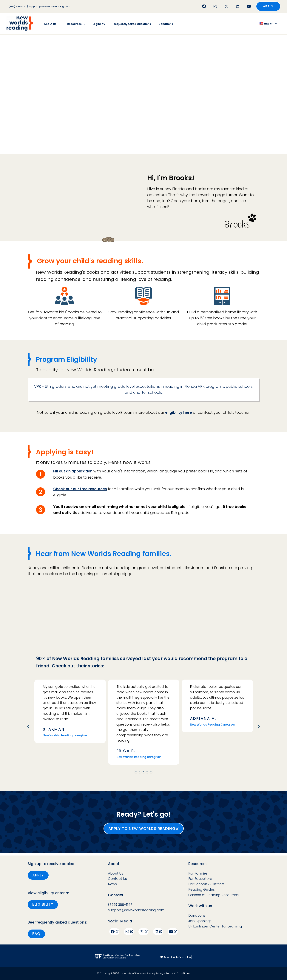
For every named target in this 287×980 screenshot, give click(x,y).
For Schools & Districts (206, 883)
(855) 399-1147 (18, 6)
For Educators (200, 878)
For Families (198, 873)
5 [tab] (151, 773)
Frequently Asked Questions (124, 24)
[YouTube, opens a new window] (173, 931)
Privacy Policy (155, 974)
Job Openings (200, 920)
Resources (73, 24)
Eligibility (93, 24)
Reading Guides (202, 889)
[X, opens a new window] (143, 931)
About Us (51, 24)
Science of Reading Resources (213, 894)
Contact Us (117, 878)
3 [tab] (143, 773)
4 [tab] (147, 773)
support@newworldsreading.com (49, 6)
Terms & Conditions (178, 974)
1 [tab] (136, 773)
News (112, 883)
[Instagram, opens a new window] (129, 931)
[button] (268, 6)
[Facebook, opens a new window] (114, 931)
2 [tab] (140, 773)
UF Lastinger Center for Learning (215, 926)
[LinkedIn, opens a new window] (158, 931)
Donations (156, 24)
